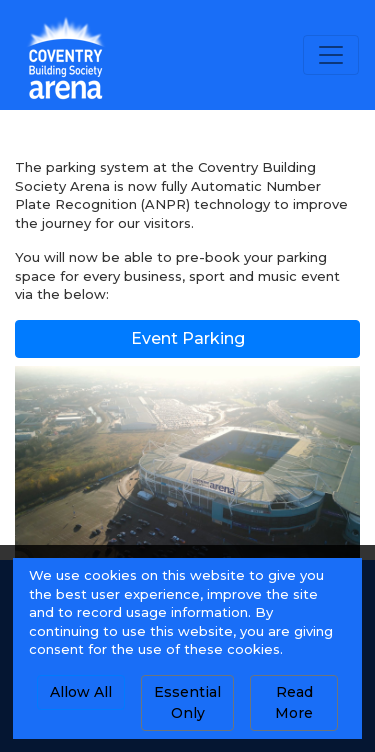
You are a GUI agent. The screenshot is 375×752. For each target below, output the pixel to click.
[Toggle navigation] (331, 55)
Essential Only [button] (187, 702)
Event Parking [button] (188, 338)
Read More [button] (294, 702)
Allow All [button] (81, 692)
